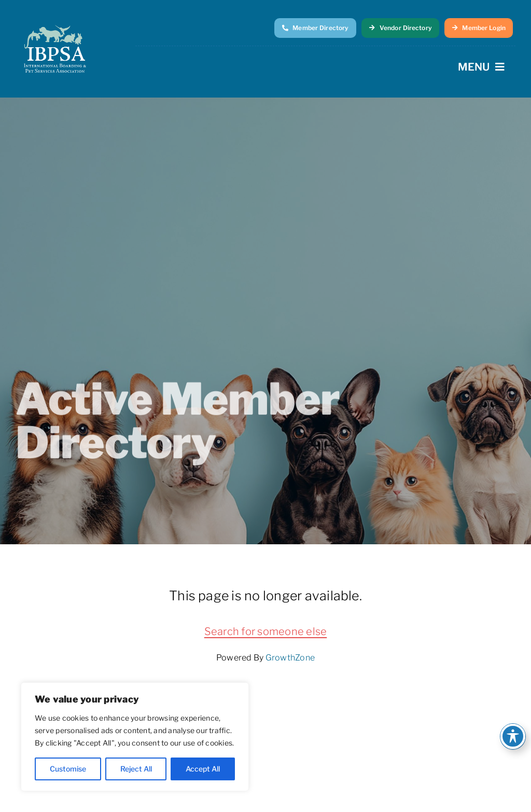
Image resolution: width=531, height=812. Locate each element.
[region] (135, 737)
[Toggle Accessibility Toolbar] (513, 736)
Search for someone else (266, 631)
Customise (68, 769)
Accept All (203, 769)
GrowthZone (290, 658)
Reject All (136, 769)
